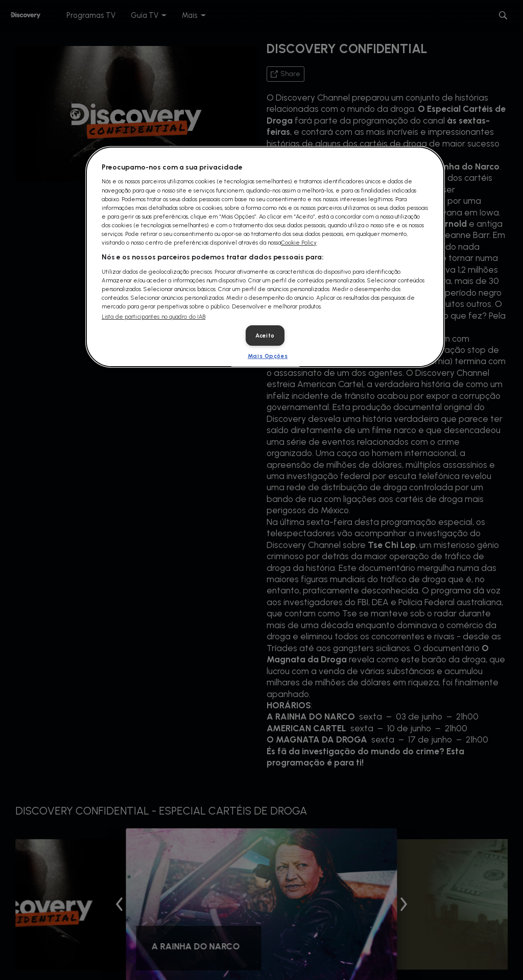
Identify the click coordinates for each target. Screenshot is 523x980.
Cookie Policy (299, 243)
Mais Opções (268, 356)
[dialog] (265, 257)
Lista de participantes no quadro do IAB (153, 317)
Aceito (265, 336)
